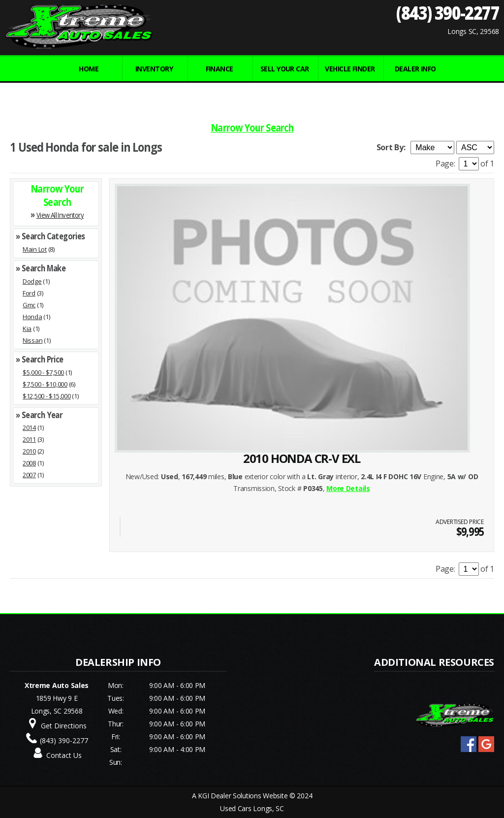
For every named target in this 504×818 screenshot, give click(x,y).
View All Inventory (60, 215)
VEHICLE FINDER (350, 69)
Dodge (32, 281)
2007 (29, 475)
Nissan (32, 340)
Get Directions (64, 726)
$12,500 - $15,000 (47, 396)
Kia (27, 328)
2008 (29, 463)
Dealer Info (415, 69)
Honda (32, 317)
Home (89, 69)
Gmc (29, 305)
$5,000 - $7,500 (43, 372)
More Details (348, 488)
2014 (29, 427)
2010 (29, 451)
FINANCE (220, 69)
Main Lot (35, 249)
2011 (29, 439)
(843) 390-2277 (448, 13)
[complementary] (474, 788)
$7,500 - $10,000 (45, 384)
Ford (29, 293)
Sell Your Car (285, 69)
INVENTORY (154, 69)
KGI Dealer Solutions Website (243, 796)
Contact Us (64, 755)
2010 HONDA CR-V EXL (302, 458)
